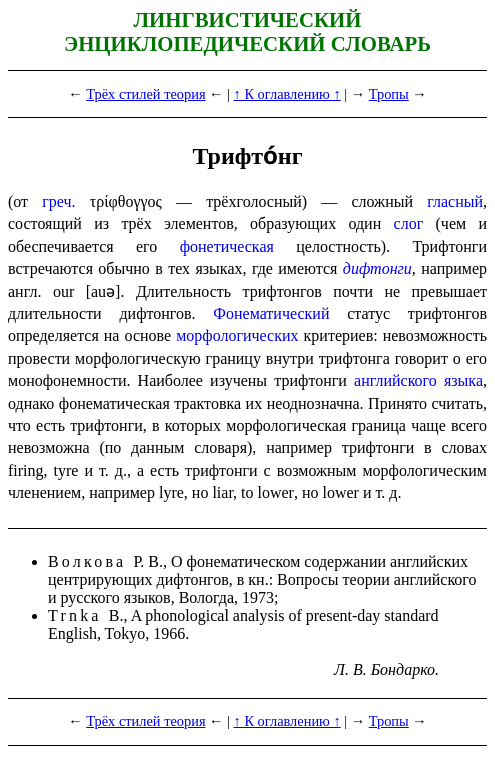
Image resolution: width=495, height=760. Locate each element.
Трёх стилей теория (145, 94)
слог (409, 223)
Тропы (389, 94)
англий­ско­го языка (418, 380)
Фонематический (271, 313)
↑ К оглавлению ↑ (287, 94)
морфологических (237, 335)
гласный (455, 201)
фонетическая (227, 246)
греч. (58, 201)
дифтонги (377, 268)
